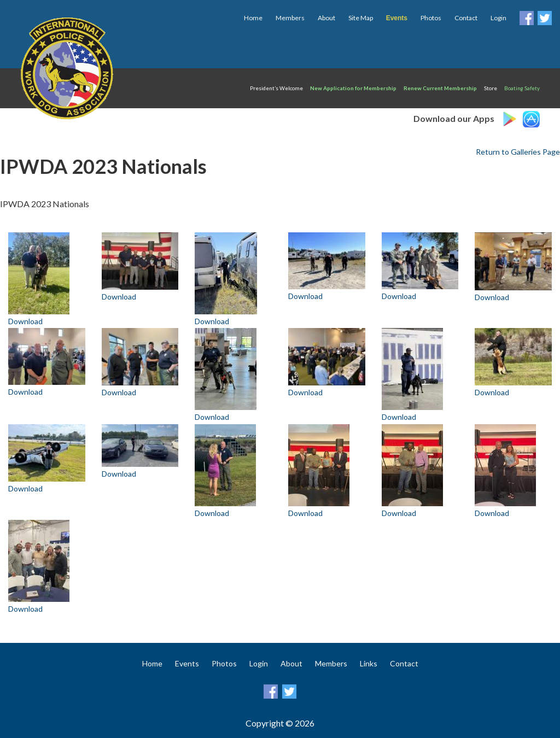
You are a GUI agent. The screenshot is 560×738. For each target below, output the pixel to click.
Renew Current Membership (440, 88)
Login (498, 18)
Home (253, 18)
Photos (431, 18)
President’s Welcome (276, 88)
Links (369, 663)
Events (187, 663)
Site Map (361, 18)
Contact (466, 18)
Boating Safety (522, 88)
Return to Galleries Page (518, 152)
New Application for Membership (353, 88)
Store (491, 88)
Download (25, 321)
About (326, 18)
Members (290, 18)
